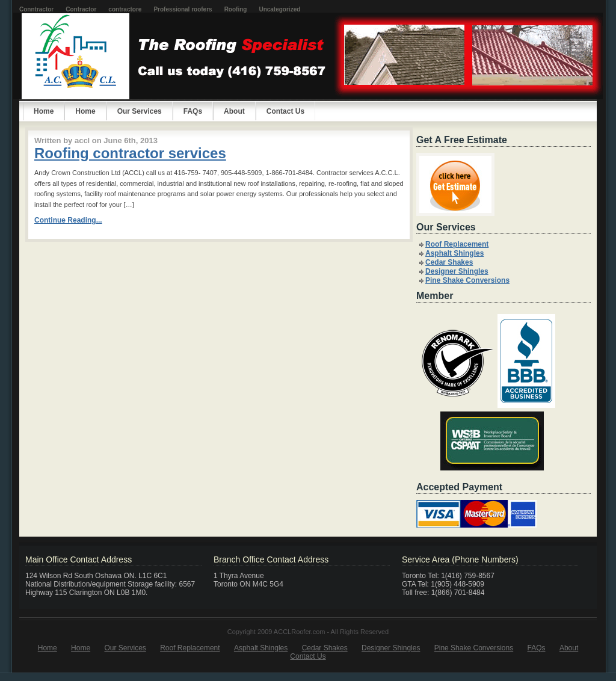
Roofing (236, 9)
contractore (125, 9)
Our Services (140, 111)
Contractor (81, 9)
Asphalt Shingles (454, 253)
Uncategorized (279, 9)
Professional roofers (183, 9)
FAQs (193, 111)
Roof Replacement (457, 244)
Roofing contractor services (130, 153)
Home (85, 111)
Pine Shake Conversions (467, 280)
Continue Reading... (68, 220)
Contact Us (285, 111)
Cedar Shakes (449, 262)
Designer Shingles (457, 271)
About (234, 111)
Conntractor (36, 9)
